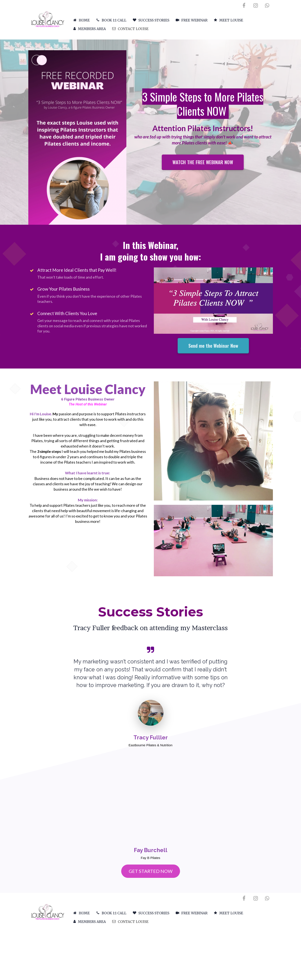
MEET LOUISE (228, 20)
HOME (82, 20)
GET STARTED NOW (151, 871)
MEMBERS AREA (90, 29)
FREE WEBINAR (192, 20)
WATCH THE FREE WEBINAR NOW (203, 162)
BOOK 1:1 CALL (111, 20)
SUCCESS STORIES (151, 20)
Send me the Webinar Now (213, 346)
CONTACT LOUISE (130, 29)
